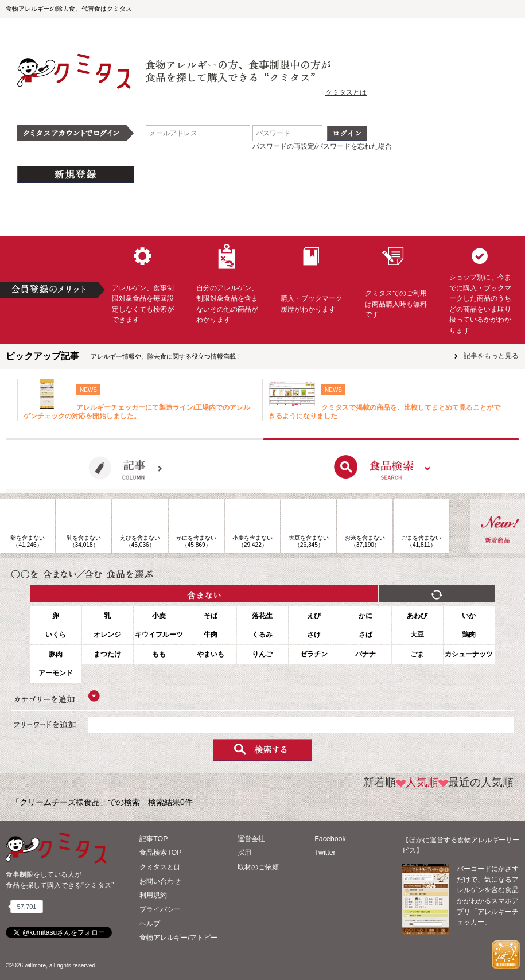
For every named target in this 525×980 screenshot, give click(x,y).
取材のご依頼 (258, 867)
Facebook (330, 839)
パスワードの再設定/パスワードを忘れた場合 (322, 146)
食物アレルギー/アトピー (178, 938)
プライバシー (160, 909)
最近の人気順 (476, 782)
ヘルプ (150, 924)
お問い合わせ (160, 881)
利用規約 (153, 895)
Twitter (325, 853)
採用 (244, 853)
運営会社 (251, 839)
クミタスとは (346, 92)
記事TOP (153, 839)
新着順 (380, 782)
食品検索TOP (160, 853)
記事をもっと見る (491, 356)
